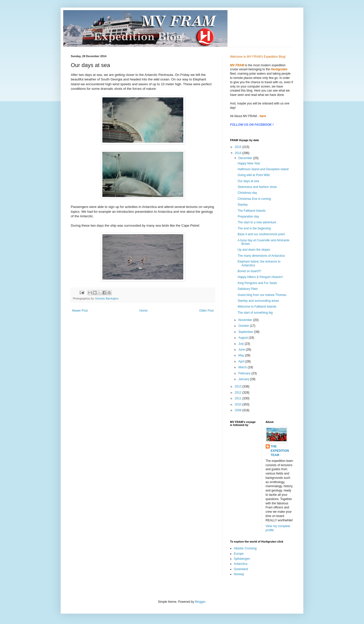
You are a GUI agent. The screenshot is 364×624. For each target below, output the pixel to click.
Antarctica (241, 564)
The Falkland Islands (252, 211)
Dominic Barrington (107, 298)
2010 (239, 404)
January (244, 379)
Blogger (200, 602)
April (242, 361)
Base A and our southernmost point (261, 234)
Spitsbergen (242, 559)
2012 (239, 393)
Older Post (206, 311)
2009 (239, 410)
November (246, 320)
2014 (239, 153)
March (243, 367)
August (244, 338)
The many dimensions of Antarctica (261, 256)
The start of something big (255, 313)
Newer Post (80, 311)
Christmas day (247, 193)
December (246, 158)
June (242, 350)
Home (144, 311)
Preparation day (248, 217)
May (242, 355)
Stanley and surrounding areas (258, 301)
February (245, 373)
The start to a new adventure (257, 222)
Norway (239, 574)
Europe (239, 554)
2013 (239, 386)
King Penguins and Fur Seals (257, 283)
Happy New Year (249, 163)
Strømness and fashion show (257, 187)
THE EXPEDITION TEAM (280, 451)
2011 (239, 398)
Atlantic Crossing (245, 548)
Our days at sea (248, 181)
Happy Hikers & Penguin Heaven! (260, 277)
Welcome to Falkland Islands (257, 307)
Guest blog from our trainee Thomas (262, 295)
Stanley (243, 205)
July (242, 344)
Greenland (241, 569)
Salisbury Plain (248, 289)
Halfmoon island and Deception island (263, 169)
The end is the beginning (254, 228)
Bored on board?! (249, 271)
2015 (239, 147)
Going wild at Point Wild (254, 175)
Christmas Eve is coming (254, 199)
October (244, 326)
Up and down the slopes (254, 250)
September (246, 332)
